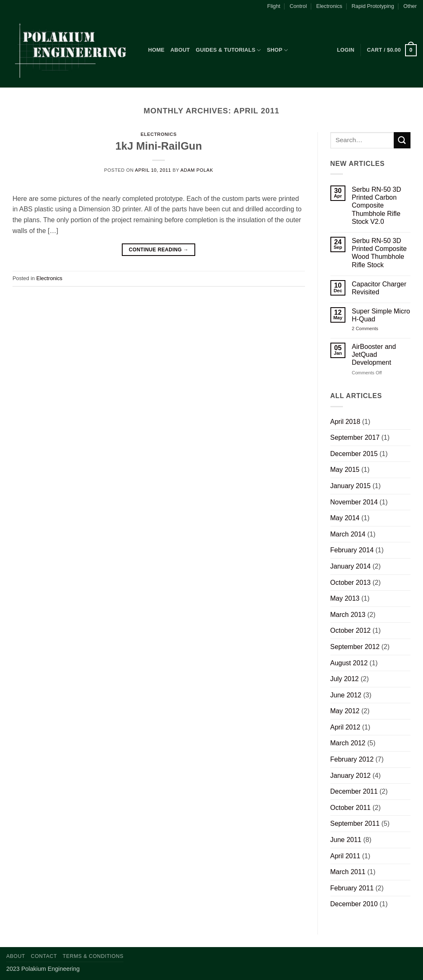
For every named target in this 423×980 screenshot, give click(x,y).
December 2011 (354, 791)
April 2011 (345, 856)
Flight (274, 6)
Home (156, 50)
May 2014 (345, 518)
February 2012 (352, 759)
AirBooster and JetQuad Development (374, 355)
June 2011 (346, 840)
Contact (44, 956)
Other (410, 6)
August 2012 (349, 663)
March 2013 (348, 615)
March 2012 (348, 743)
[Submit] (402, 140)
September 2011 (355, 823)
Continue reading (159, 250)
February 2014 (352, 550)
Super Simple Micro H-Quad (381, 315)
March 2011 (348, 872)
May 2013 (345, 598)
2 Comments (372, 329)
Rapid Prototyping (373, 6)
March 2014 (348, 534)
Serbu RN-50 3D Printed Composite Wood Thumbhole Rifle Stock (379, 253)
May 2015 (345, 470)
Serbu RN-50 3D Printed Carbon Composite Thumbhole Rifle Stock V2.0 (376, 206)
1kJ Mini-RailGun (159, 146)
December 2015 (354, 454)
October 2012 (351, 630)
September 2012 (355, 647)
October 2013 (351, 583)
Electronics (329, 6)
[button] (346, 50)
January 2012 (351, 776)
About (180, 50)
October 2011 (351, 808)
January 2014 (351, 566)
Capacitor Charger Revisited (379, 288)
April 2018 (345, 422)
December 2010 (354, 904)
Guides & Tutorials (228, 50)
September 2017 (355, 437)
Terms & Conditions (93, 956)
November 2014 (354, 502)
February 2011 (352, 888)
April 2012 (345, 727)
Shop (278, 50)
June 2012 (346, 695)
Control (298, 6)
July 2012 (345, 679)
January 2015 (351, 486)
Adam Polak (197, 170)
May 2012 (345, 711)
